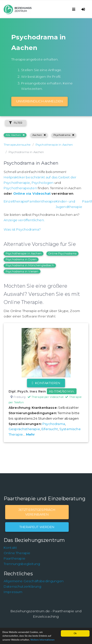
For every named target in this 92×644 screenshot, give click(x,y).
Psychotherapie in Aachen (24, 253)
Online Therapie (17, 553)
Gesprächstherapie (24, 429)
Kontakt (10, 548)
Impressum (13, 592)
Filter (16, 123)
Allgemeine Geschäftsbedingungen (34, 581)
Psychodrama (64, 135)
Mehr (31, 434)
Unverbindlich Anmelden (40, 101)
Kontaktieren (46, 383)
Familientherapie (42, 201)
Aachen (39, 135)
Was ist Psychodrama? (22, 229)
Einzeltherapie (16, 201)
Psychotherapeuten (20, 188)
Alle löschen (15, 135)
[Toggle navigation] (74, 9)
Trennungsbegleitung (22, 564)
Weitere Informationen (42, 640)
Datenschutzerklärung (22, 586)
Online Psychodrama (62, 253)
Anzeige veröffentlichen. (24, 220)
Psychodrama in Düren (21, 259)
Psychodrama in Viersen (22, 271)
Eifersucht (50, 429)
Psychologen (43, 183)
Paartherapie (14, 558)
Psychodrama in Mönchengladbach (30, 265)
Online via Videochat (32, 193)
